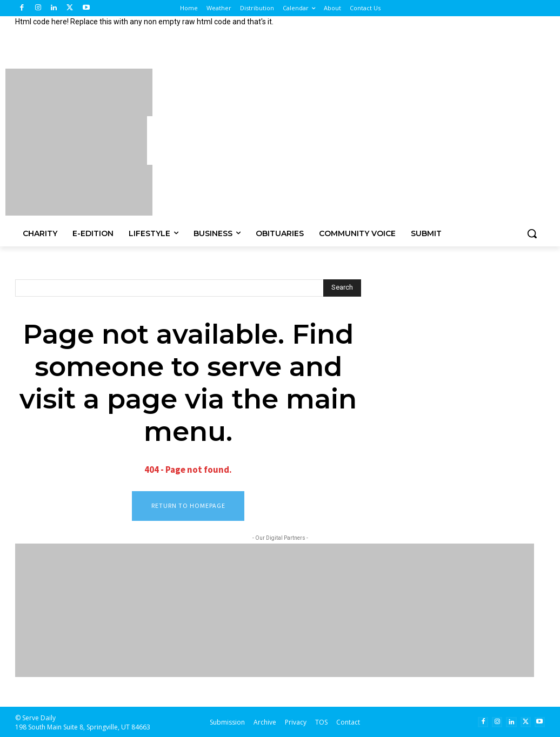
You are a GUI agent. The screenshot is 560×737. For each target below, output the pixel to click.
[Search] (342, 288)
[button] (532, 233)
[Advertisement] (344, 140)
